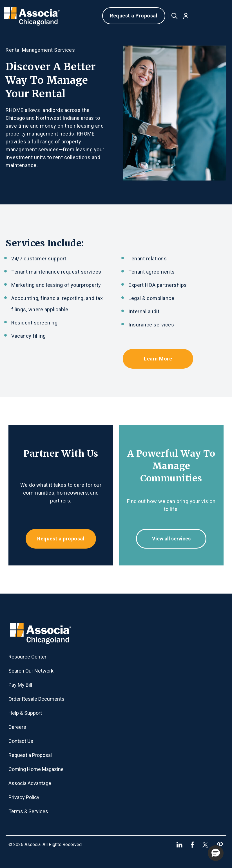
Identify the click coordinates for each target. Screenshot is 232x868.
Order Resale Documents (36, 699)
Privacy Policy (24, 797)
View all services (171, 539)
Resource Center (27, 657)
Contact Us (21, 741)
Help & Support (25, 713)
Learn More (158, 359)
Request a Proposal (134, 16)
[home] (33, 16)
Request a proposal (61, 539)
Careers (17, 727)
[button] (186, 16)
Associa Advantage (30, 783)
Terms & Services (28, 811)
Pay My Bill (20, 685)
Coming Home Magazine (36, 769)
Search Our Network (31, 671)
